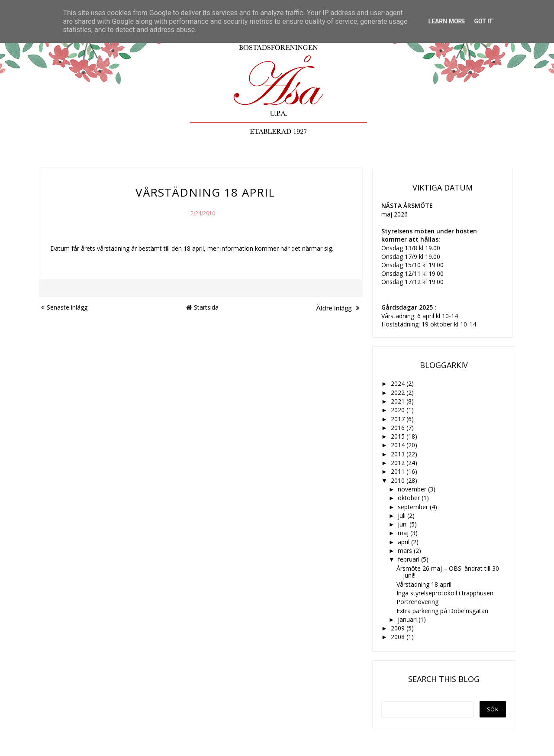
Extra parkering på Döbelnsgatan (442, 611)
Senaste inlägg (64, 307)
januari (408, 619)
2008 (399, 637)
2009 (399, 628)
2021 (399, 401)
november (413, 489)
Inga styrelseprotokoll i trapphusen (445, 593)
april (404, 542)
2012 (399, 463)
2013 (399, 454)
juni (404, 524)
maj (404, 533)
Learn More (447, 21)
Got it (483, 21)
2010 (399, 480)
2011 (399, 471)
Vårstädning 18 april (424, 584)
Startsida (202, 307)
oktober (410, 498)
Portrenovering (417, 602)
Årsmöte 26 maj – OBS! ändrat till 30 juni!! (448, 572)
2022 (399, 393)
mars (406, 551)
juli (403, 515)
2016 (399, 428)
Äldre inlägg (338, 308)
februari (409, 559)
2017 (399, 419)
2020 (399, 410)
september (414, 507)
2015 (399, 436)
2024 (399, 383)
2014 (399, 445)
